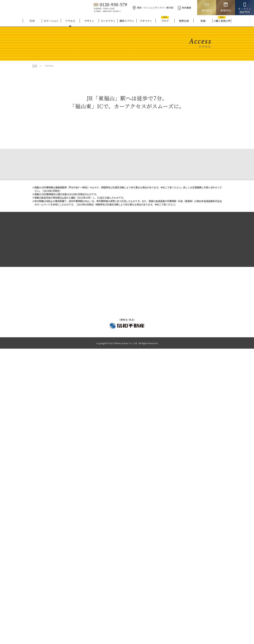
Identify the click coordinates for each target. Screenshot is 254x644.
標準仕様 (184, 21)
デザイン (89, 21)
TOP (32, 21)
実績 (203, 21)
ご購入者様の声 (222, 21)
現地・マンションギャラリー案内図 (153, 7)
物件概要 (184, 8)
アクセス (70, 21)
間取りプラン (127, 21)
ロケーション (51, 21)
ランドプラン (108, 21)
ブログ (165, 21)
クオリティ (146, 21)
